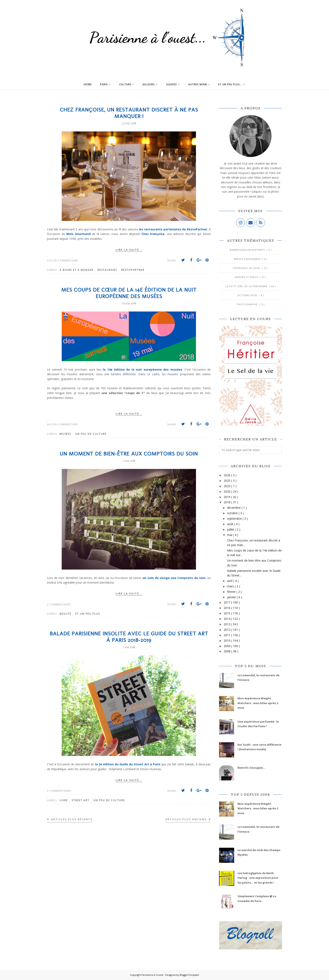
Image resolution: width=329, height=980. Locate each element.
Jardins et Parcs (247, 277)
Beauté (66, 614)
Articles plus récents (71, 819)
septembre (235, 519)
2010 (227, 641)
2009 (227, 646)
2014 (227, 619)
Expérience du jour (247, 268)
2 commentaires (59, 604)
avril (230, 581)
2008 (227, 651)
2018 (227, 502)
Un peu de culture (91, 434)
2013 (227, 624)
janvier (232, 597)
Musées (66, 434)
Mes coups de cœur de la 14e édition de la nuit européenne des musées (129, 293)
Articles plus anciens (187, 819)
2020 (227, 491)
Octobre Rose (248, 295)
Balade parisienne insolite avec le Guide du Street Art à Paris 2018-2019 (129, 637)
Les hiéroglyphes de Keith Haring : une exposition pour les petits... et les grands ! (258, 878)
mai (230, 535)
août (231, 524)
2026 (227, 475)
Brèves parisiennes (248, 259)
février (232, 592)
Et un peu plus (88, 614)
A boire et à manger (77, 270)
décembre (234, 508)
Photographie (248, 304)
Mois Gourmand (78, 234)
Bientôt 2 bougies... (251, 768)
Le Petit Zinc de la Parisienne (247, 286)
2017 (227, 602)
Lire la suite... (129, 250)
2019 (227, 497)
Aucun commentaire (62, 260)
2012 (227, 630)
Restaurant (108, 270)
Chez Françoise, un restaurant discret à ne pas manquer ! (129, 113)
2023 (227, 486)
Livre (64, 800)
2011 (227, 635)
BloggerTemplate (189, 975)
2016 (227, 608)
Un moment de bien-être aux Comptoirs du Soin (129, 454)
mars (231, 586)
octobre (233, 513)
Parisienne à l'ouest (153, 975)
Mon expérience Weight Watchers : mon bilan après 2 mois (258, 703)
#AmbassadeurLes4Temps (248, 250)
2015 (227, 613)
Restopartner (133, 270)
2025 (227, 481)
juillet (231, 529)
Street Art (81, 800)
